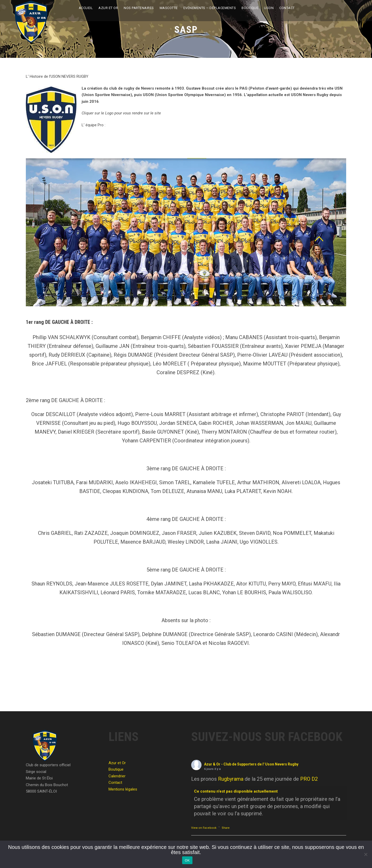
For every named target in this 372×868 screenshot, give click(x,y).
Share (226, 828)
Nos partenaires (139, 8)
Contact (287, 8)
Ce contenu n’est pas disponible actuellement (236, 791)
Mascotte (169, 8)
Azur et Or (108, 8)
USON (269, 8)
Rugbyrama (231, 779)
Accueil (86, 8)
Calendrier (117, 776)
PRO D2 (309, 779)
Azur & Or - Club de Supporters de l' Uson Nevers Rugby (251, 764)
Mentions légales (123, 789)
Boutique (250, 8)
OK (187, 860)
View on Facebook (204, 828)
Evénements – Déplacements (210, 8)
